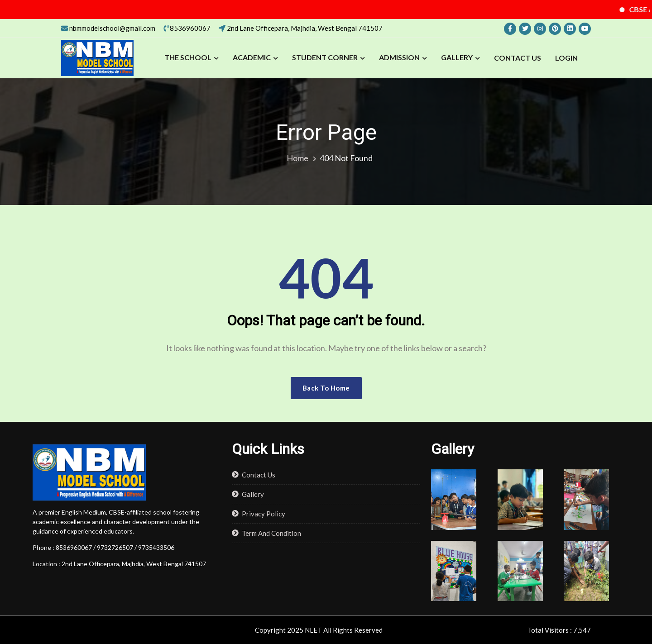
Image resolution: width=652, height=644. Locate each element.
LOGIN (566, 58)
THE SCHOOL (188, 57)
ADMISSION (399, 57)
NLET (313, 630)
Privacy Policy (264, 514)
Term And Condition (271, 533)
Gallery (457, 57)
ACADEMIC (252, 57)
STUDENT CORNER (325, 57)
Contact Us (518, 58)
